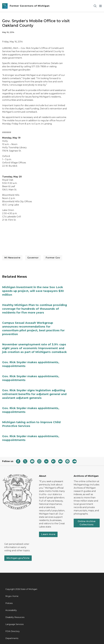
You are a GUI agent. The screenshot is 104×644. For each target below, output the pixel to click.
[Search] (95, 6)
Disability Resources (15, 617)
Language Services (14, 624)
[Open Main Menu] (100, 6)
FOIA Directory (13, 631)
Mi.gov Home (12, 596)
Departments (12, 638)
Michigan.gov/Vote (18, 558)
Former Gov (53, 258)
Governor (33, 258)
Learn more (48, 534)
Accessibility (11, 610)
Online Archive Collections (87, 523)
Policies (9, 603)
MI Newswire (12, 258)
